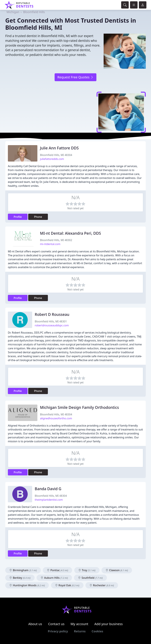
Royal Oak (67, 585)
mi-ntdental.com (50, 244)
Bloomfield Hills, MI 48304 (56, 155)
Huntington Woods (27, 585)
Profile (18, 217)
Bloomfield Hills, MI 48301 (51, 321)
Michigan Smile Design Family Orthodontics (79, 407)
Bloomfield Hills (34, 12)
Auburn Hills (54, 578)
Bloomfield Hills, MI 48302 (56, 240)
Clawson (117, 570)
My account (79, 624)
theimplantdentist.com (49, 500)
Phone (38, 217)
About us (35, 624)
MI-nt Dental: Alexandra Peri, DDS (70, 233)
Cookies (97, 631)
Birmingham (23, 570)
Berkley (20, 578)
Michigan (13, 12)
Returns (80, 631)
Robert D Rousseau (52, 314)
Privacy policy (58, 631)
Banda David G (48, 489)
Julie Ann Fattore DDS (59, 148)
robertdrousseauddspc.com (52, 325)
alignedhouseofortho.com (56, 418)
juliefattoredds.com (52, 159)
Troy (87, 570)
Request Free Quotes (75, 77)
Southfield (90, 578)
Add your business (109, 624)
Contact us (56, 624)
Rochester (102, 585)
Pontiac (57, 570)
